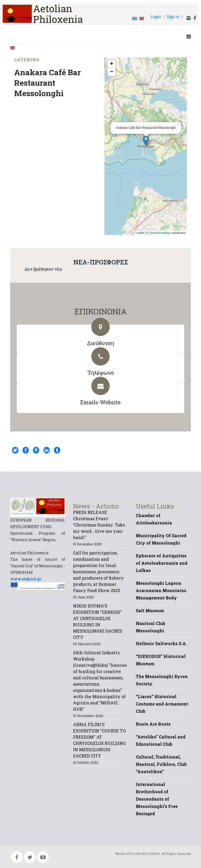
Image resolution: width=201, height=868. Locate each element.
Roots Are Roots (153, 724)
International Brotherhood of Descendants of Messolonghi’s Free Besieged (157, 799)
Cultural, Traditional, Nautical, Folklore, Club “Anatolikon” (161, 764)
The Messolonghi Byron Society (162, 680)
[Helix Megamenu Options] (189, 36)
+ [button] (112, 64)
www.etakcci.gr (26, 579)
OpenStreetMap (160, 233)
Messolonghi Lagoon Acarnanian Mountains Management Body (161, 590)
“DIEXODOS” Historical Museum (161, 660)
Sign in (173, 17)
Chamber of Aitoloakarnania (154, 519)
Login (156, 17)
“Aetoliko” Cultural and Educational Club (161, 740)
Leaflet (140, 233)
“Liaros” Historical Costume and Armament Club (162, 704)
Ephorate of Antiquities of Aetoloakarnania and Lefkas (162, 563)
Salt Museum (150, 611)
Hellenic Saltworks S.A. (161, 643)
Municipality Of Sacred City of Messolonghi (161, 539)
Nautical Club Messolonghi (150, 627)
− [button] (112, 72)
